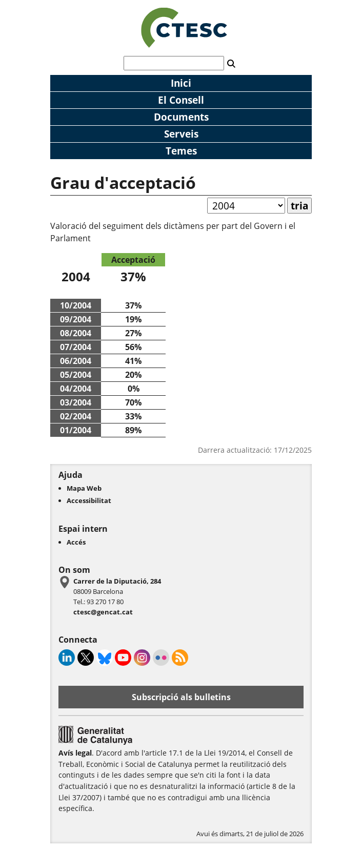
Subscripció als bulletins (181, 697)
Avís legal (75, 753)
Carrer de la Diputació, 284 (117, 581)
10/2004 (76, 305)
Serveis (181, 134)
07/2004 (76, 347)
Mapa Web (84, 488)
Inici (181, 83)
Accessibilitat (89, 500)
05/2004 (76, 375)
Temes (181, 151)
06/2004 (76, 361)
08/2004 (76, 333)
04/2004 (76, 389)
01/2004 (76, 430)
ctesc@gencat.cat (103, 612)
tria (299, 206)
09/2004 (76, 319)
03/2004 (76, 402)
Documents (181, 117)
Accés (76, 542)
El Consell (181, 100)
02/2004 (76, 416)
